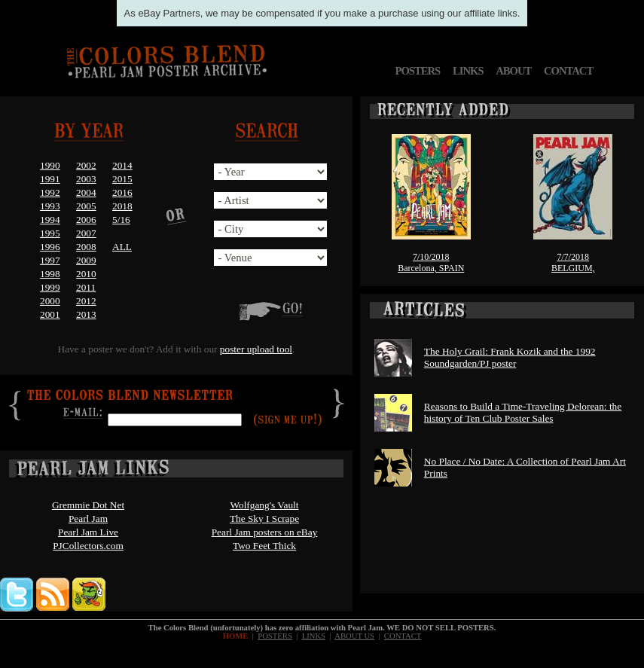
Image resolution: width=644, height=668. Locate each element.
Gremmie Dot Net (88, 505)
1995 (50, 233)
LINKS (468, 71)
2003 (86, 179)
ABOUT (513, 71)
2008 (86, 247)
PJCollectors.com (88, 546)
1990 (50, 165)
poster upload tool (256, 349)
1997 (50, 260)
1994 (50, 220)
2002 (86, 165)
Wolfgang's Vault (264, 505)
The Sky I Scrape (264, 519)
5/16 (121, 220)
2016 (122, 192)
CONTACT (568, 71)
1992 (50, 192)
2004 (86, 192)
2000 (50, 301)
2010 (86, 274)
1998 (50, 274)
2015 (122, 179)
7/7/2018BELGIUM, (573, 262)
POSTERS (417, 71)
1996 (50, 247)
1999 (50, 287)
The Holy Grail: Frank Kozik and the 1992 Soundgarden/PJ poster (510, 357)
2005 (86, 206)
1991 (50, 179)
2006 (86, 220)
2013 (86, 314)
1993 (50, 206)
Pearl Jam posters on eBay (265, 532)
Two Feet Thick (264, 546)
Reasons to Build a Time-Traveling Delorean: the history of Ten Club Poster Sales (523, 412)
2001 (50, 314)
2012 (86, 301)
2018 (122, 206)
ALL (122, 247)
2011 (86, 287)
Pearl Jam (88, 519)
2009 (86, 260)
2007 (86, 233)
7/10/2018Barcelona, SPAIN (431, 262)
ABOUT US (354, 636)
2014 (122, 165)
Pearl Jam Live (88, 532)
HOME (236, 636)
